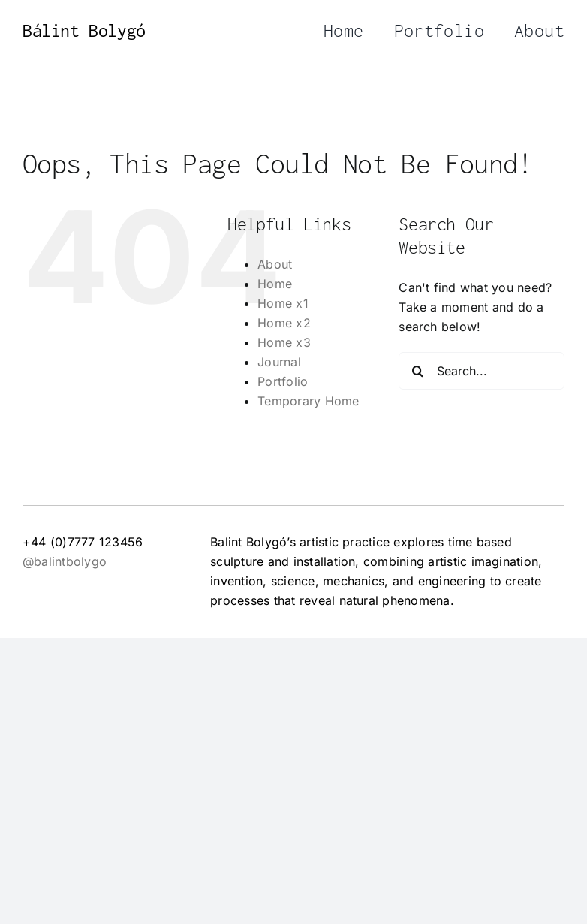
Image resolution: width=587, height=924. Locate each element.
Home (275, 284)
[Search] (417, 371)
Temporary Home (308, 401)
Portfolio (283, 381)
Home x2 (284, 323)
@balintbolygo (65, 561)
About (275, 264)
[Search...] (482, 371)
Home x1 (283, 303)
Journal (279, 362)
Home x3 (284, 342)
